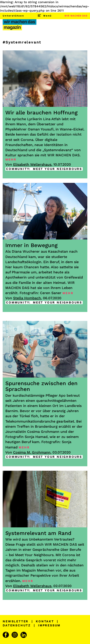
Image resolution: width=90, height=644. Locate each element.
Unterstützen (13, 16)
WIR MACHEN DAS (76, 16)
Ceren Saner (51, 293)
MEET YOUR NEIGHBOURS (57, 169)
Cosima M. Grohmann (32, 452)
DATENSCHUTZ (17, 625)
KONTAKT (45, 621)
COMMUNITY (18, 169)
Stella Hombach (27, 298)
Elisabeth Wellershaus (32, 164)
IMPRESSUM (49, 625)
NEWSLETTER (16, 621)
